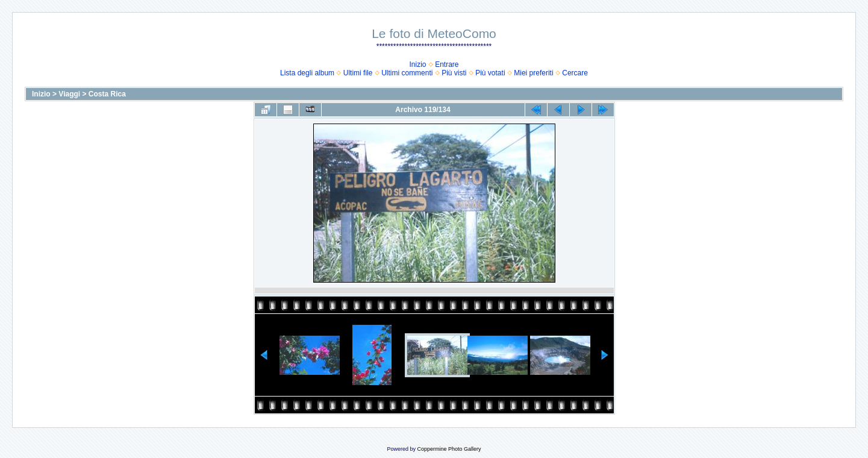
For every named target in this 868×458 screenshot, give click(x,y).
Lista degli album (307, 73)
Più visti (454, 73)
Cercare (575, 73)
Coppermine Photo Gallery (449, 449)
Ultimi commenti (407, 73)
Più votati (490, 73)
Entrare (447, 64)
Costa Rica (107, 94)
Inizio (417, 64)
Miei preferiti (533, 73)
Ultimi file (358, 73)
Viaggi (69, 94)
